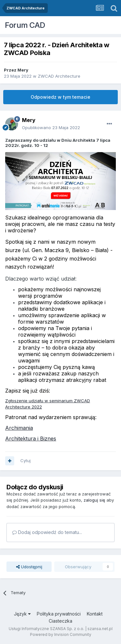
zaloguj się (94, 500)
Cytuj (25, 461)
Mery (23, 70)
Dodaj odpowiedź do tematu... (47, 532)
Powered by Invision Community (61, 634)
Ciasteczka (60, 621)
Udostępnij (29, 567)
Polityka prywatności (59, 614)
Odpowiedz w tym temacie (60, 97)
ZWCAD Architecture (59, 76)
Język (22, 614)
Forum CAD (25, 25)
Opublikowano (51, 128)
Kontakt (95, 614)
